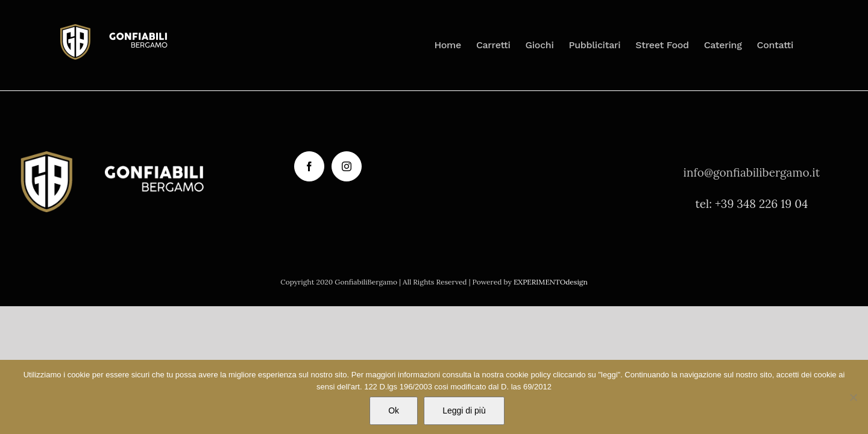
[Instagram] (347, 166)
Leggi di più (464, 410)
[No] (853, 397)
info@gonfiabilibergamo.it (752, 172)
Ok (394, 410)
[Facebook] (309, 166)
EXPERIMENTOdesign (551, 282)
